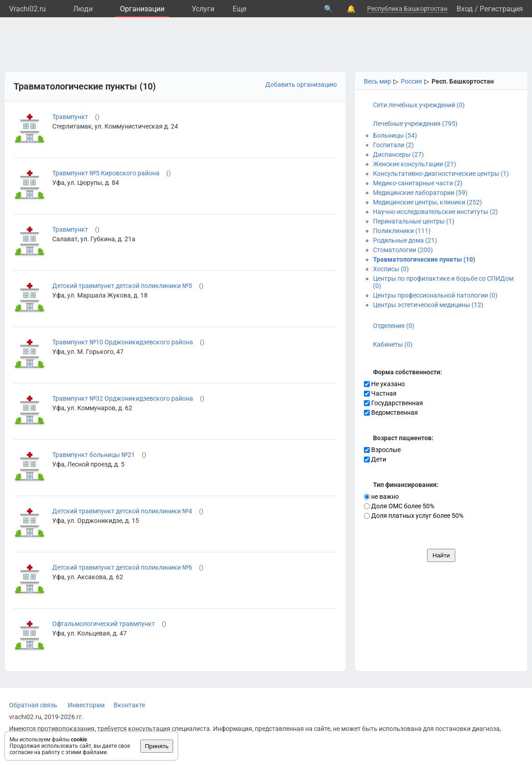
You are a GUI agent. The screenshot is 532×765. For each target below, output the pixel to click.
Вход (465, 9)
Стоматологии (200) (403, 250)
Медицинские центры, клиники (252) (428, 202)
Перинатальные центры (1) (414, 221)
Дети (375, 459)
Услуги (203, 9)
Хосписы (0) (391, 269)
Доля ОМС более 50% (399, 506)
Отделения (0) (394, 326)
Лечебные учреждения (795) (415, 124)
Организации (142, 9)
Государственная (393, 403)
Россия (411, 81)
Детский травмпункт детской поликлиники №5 (122, 286)
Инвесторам (86, 705)
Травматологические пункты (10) (424, 259)
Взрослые (382, 450)
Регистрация (501, 9)
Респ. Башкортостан (463, 81)
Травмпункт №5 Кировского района (106, 173)
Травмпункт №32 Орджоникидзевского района (123, 398)
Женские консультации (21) (415, 164)
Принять (157, 746)
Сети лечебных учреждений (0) (419, 105)
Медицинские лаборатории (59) (420, 193)
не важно (381, 497)
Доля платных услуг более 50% (414, 516)
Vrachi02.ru (27, 9)
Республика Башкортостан (407, 9)
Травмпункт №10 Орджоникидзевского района (123, 342)
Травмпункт (70, 117)
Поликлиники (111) (402, 231)
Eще (239, 9)
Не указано (384, 384)
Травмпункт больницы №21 (94, 455)
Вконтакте (129, 705)
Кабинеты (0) (393, 344)
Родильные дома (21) (405, 240)
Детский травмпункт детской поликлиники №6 (122, 567)
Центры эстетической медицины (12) (428, 305)
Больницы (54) (395, 135)
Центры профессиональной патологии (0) (435, 295)
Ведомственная (391, 412)
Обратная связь (33, 705)
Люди (83, 9)
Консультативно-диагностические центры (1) (441, 174)
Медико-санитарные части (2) (418, 183)
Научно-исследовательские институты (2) (435, 212)
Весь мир (378, 81)
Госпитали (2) (393, 145)
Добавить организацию (301, 84)
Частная (380, 393)
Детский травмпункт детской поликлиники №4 (122, 511)
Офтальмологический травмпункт (104, 624)
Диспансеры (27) (398, 154)
